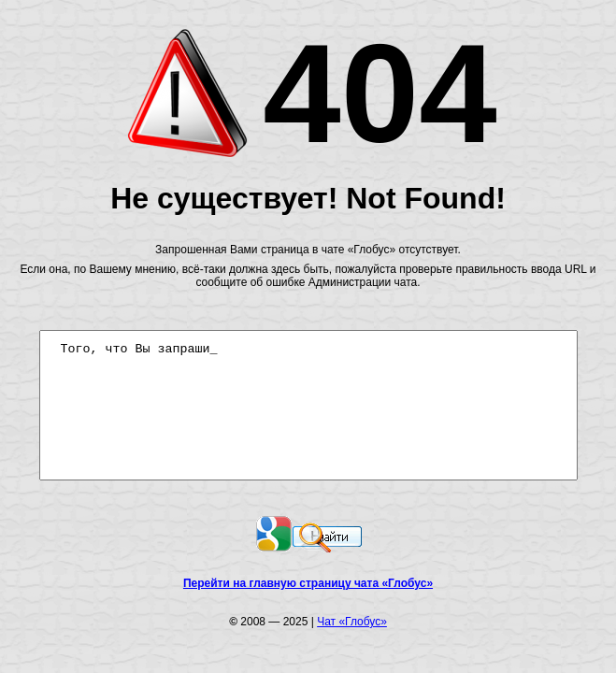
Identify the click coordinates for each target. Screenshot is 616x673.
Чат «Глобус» (356, 623)
